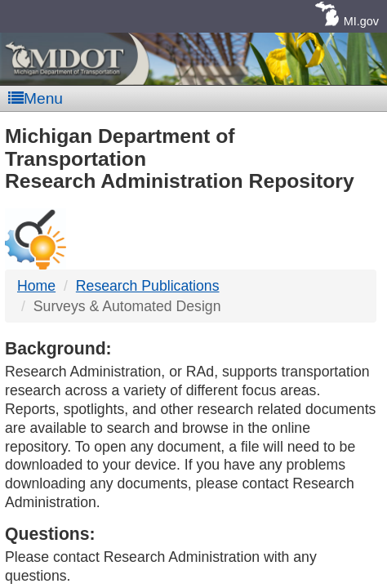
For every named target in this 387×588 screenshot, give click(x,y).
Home (36, 286)
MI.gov (361, 21)
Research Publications (148, 286)
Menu (36, 98)
